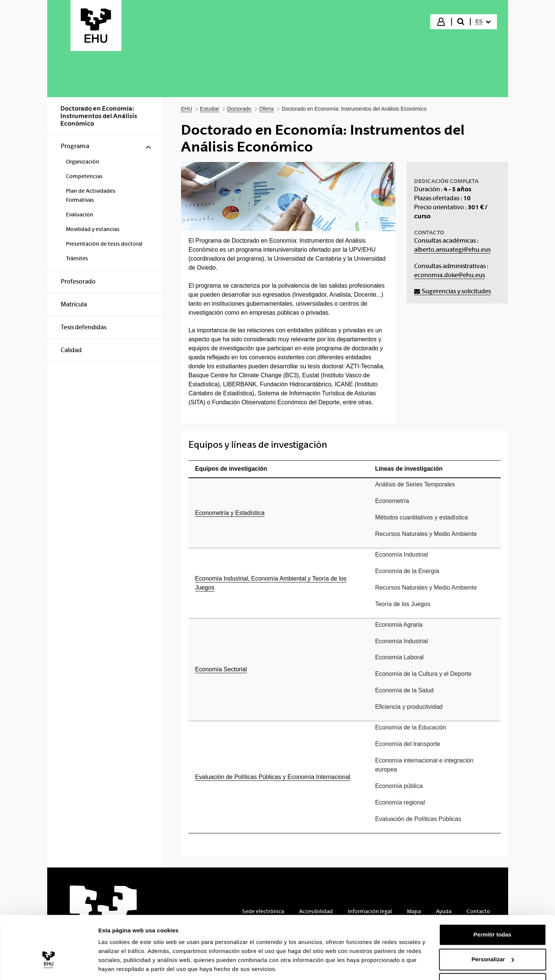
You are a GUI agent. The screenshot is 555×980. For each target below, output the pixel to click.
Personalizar (493, 934)
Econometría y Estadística (230, 513)
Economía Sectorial (221, 669)
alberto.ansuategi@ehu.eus (452, 250)
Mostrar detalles (120, 965)
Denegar (492, 959)
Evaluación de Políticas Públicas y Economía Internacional (273, 777)
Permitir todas (493, 910)
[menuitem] (483, 22)
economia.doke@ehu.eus (450, 275)
